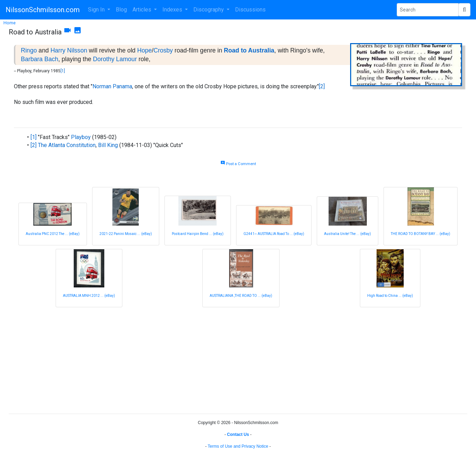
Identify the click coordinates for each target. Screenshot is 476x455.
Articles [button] (143, 10)
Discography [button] (209, 10)
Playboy (81, 137)
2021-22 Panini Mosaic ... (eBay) (126, 234)
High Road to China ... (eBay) (390, 296)
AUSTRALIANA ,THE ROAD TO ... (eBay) (241, 296)
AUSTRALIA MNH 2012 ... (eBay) (89, 296)
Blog (121, 10)
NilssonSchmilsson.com (43, 10)
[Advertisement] (217, 359)
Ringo (29, 50)
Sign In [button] (97, 10)
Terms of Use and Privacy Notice (238, 446)
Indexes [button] (173, 10)
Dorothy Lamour (115, 59)
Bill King (108, 145)
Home (10, 23)
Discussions (250, 10)
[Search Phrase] (428, 10)
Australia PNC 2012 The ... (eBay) (53, 234)
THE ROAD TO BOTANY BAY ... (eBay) (421, 234)
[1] (63, 71)
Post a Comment (238, 164)
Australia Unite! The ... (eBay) (348, 234)
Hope (144, 50)
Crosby (163, 50)
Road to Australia (249, 50)
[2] (322, 86)
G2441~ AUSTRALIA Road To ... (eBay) (274, 234)
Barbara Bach (40, 59)
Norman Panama (112, 86)
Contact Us (238, 434)
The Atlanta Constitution (67, 145)
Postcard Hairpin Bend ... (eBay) (198, 234)
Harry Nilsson (69, 50)
